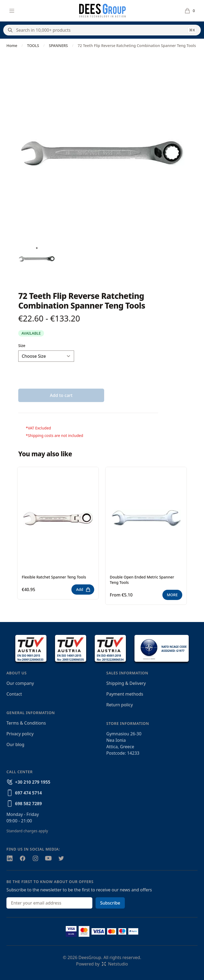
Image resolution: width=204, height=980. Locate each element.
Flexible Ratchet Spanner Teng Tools (54, 577)
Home (12, 46)
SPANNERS (58, 46)
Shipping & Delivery (126, 683)
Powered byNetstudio (102, 964)
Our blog (15, 744)
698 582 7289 (28, 804)
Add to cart (61, 395)
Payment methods (125, 694)
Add (83, 590)
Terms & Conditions (26, 723)
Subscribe (110, 903)
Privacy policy (20, 734)
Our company (20, 683)
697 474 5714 (28, 793)
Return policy (120, 705)
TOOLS (33, 46)
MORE (172, 595)
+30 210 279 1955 (33, 782)
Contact (14, 694)
